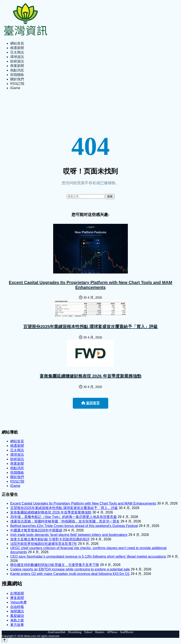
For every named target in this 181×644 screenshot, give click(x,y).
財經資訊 (17, 61)
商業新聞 (17, 66)
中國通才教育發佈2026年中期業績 (36, 530)
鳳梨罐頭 (17, 616)
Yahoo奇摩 (18, 602)
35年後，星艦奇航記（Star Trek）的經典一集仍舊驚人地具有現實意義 (63, 517)
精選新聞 (17, 48)
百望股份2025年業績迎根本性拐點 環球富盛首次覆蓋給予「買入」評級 (90, 327)
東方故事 (17, 625)
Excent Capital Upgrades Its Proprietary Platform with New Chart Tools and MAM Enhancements (90, 285)
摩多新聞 (17, 598)
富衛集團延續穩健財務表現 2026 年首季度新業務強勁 (90, 376)
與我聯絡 (17, 75)
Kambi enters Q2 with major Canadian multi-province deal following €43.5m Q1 (70, 574)
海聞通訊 (17, 611)
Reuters (100, 632)
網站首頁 (17, 43)
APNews (112, 632)
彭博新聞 (17, 593)
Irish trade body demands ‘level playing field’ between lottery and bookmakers (69, 535)
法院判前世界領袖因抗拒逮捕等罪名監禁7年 (44, 544)
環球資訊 (17, 57)
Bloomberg (75, 632)
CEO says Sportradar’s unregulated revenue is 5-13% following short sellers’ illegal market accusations (88, 556)
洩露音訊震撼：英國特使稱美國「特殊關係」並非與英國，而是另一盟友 (65, 521)
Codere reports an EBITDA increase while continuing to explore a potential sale (70, 569)
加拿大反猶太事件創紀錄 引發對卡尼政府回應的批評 (50, 539)
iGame (15, 88)
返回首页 (90, 403)
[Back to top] (4, 640)
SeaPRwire (127, 632)
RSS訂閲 (17, 84)
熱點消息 (17, 70)
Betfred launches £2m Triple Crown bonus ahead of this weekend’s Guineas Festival (74, 526)
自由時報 (17, 607)
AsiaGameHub (56, 632)
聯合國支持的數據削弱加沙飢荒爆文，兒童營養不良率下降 (55, 565)
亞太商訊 (17, 52)
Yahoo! (88, 632)
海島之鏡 (17, 620)
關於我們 (17, 79)
